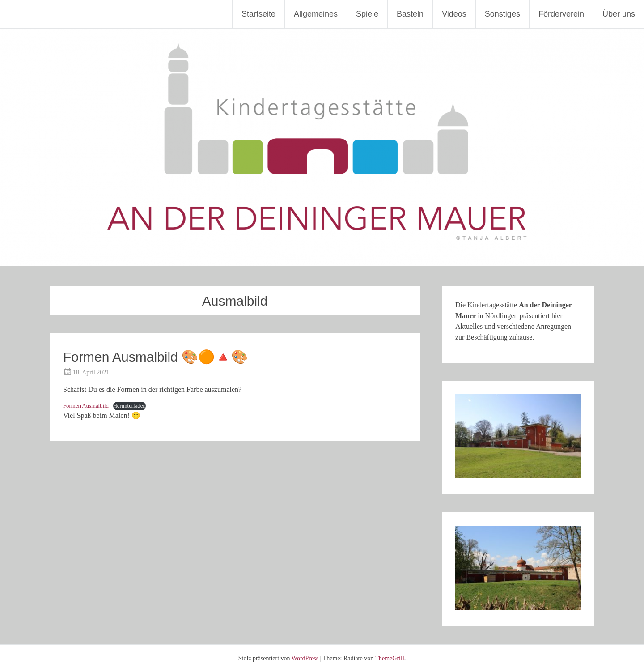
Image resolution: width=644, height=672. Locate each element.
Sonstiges (502, 14)
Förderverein (561, 14)
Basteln (410, 14)
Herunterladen (129, 406)
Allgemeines (316, 14)
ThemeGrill (389, 658)
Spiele (367, 14)
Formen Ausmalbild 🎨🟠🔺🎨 (155, 357)
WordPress (305, 658)
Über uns (619, 14)
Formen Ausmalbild (86, 406)
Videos (454, 14)
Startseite (258, 14)
